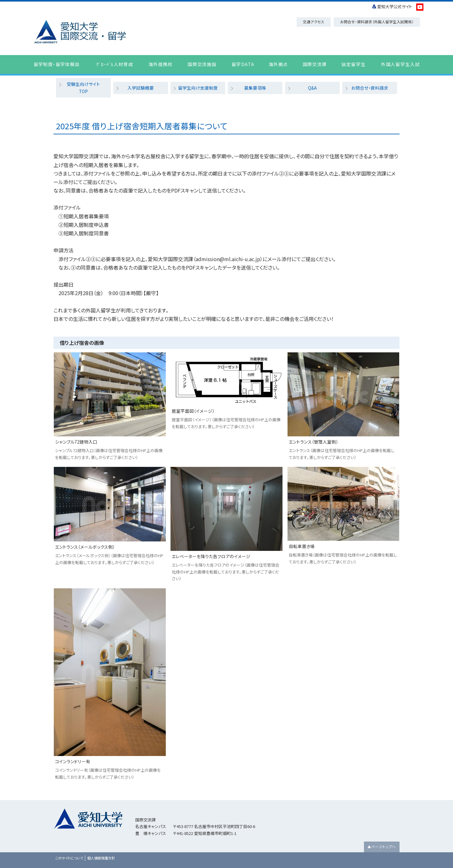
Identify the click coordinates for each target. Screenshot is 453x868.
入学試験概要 (141, 84)
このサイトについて (69, 851)
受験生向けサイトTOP (84, 84)
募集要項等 (255, 84)
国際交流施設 (202, 64)
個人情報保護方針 (101, 851)
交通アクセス (314, 22)
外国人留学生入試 (400, 64)
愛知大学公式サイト (395, 6)
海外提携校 (161, 64)
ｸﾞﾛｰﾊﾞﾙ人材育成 (115, 64)
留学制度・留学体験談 (57, 64)
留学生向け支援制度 (198, 84)
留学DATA (243, 64)
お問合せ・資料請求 (370, 84)
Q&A (312, 84)
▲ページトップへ (382, 839)
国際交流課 (315, 64)
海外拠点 (278, 64)
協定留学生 (353, 64)
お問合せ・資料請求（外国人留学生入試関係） (377, 22)
